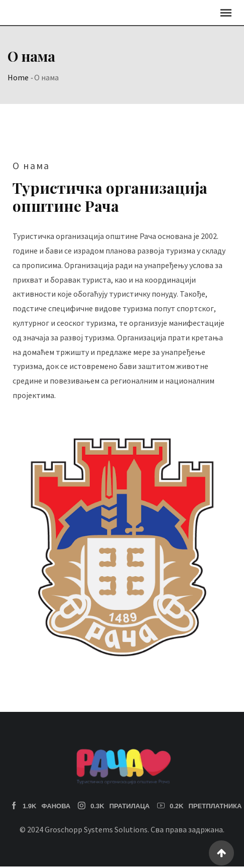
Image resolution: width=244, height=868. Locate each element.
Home (18, 77)
